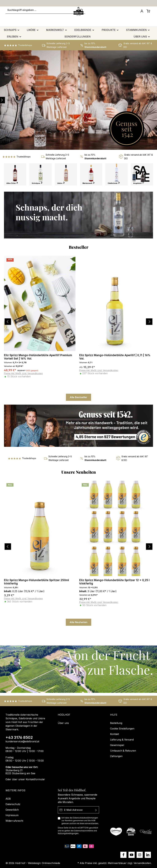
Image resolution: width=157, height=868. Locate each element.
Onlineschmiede (51, 863)
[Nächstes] (152, 325)
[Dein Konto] (140, 14)
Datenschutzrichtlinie (84, 831)
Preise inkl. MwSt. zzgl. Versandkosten (23, 376)
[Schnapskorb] (148, 14)
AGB (93, 821)
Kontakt (115, 734)
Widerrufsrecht (14, 821)
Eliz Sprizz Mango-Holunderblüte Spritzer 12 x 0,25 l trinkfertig (114, 585)
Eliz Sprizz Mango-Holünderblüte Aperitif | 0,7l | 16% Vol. (115, 360)
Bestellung (116, 723)
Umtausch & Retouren (123, 751)
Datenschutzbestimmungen (85, 818)
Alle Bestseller (78, 400)
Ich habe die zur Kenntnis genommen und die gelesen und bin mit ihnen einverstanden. (80, 821)
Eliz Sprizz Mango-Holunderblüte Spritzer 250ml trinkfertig (36, 585)
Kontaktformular (35, 779)
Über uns (63, 723)
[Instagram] (140, 855)
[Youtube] (132, 855)
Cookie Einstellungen (122, 729)
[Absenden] (96, 810)
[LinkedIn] (148, 855)
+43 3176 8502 (19, 737)
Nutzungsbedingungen (68, 833)
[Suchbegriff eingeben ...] (41, 13)
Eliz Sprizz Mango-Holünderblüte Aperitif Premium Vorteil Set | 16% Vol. (38, 360)
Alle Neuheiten (78, 625)
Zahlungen (116, 756)
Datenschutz (13, 804)
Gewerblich (12, 810)
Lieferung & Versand (122, 740)
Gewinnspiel (117, 745)
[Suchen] (80, 13)
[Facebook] (123, 855)
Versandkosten (142, 863)
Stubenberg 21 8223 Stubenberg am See (20, 772)
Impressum (12, 815)
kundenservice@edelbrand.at (22, 741)
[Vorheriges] (4, 325)
